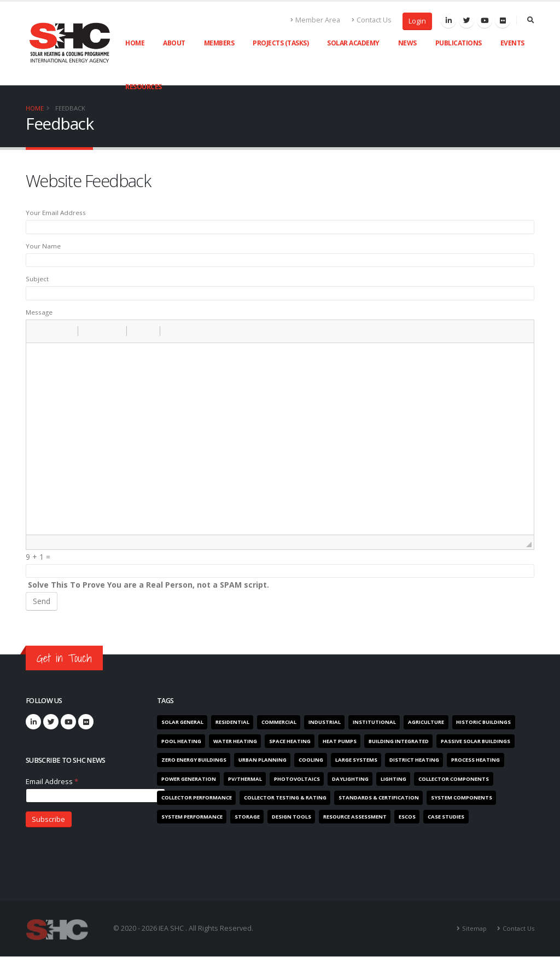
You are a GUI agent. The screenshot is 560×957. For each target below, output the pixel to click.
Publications (459, 43)
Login (417, 21)
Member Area (316, 20)
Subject (37, 279)
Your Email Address (56, 213)
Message (39, 312)
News (407, 43)
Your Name (43, 246)
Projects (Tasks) (281, 43)
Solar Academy (353, 43)
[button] (38, 331)
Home (135, 43)
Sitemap (474, 928)
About (174, 43)
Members (219, 43)
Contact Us (372, 20)
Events (512, 43)
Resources (144, 87)
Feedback (70, 108)
